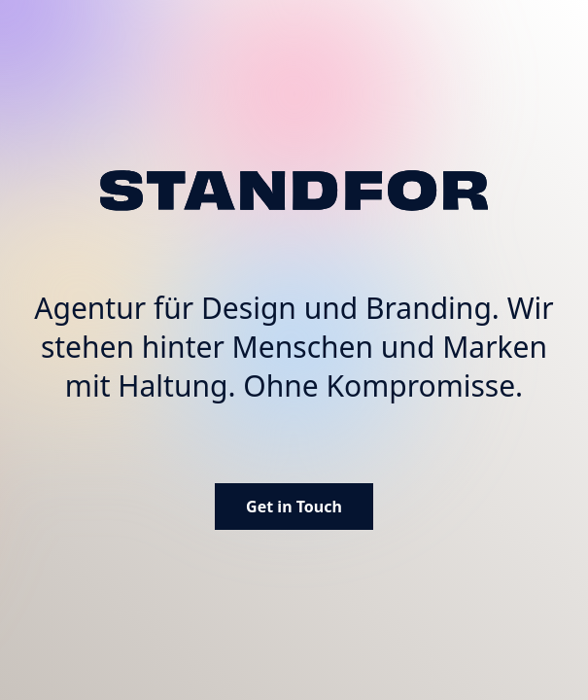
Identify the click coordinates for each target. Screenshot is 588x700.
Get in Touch (294, 507)
